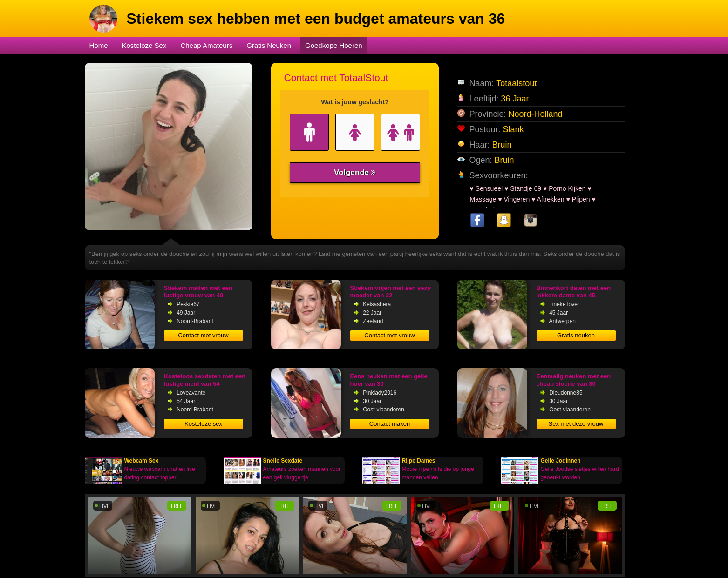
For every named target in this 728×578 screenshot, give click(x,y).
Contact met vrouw (203, 335)
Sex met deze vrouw (576, 424)
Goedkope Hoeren (334, 45)
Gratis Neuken (269, 45)
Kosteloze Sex (144, 45)
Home (99, 45)
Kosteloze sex (203, 424)
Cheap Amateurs (206, 45)
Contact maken (390, 424)
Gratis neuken (576, 335)
